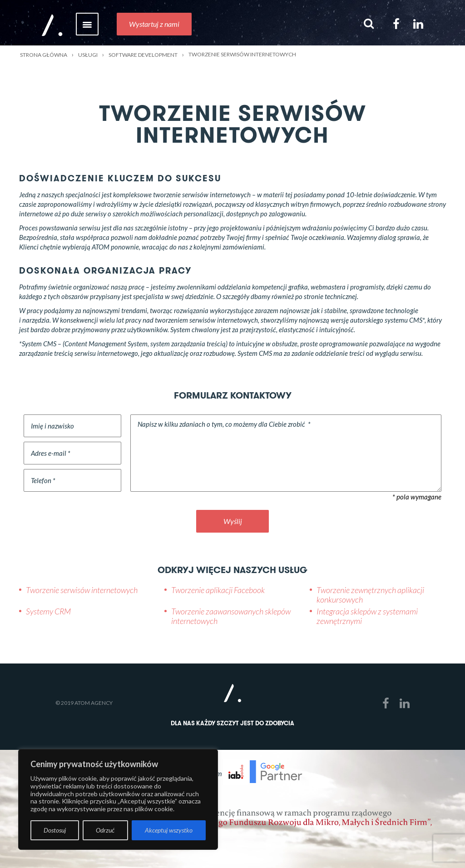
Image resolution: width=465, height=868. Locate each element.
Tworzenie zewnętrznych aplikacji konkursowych (370, 595)
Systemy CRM (48, 611)
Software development (143, 55)
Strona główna (44, 55)
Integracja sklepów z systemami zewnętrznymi (367, 616)
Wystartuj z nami (154, 24)
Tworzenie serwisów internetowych (82, 590)
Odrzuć (105, 830)
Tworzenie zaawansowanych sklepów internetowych (231, 616)
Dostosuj (55, 830)
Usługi (88, 55)
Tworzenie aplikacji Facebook (218, 590)
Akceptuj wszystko (169, 830)
